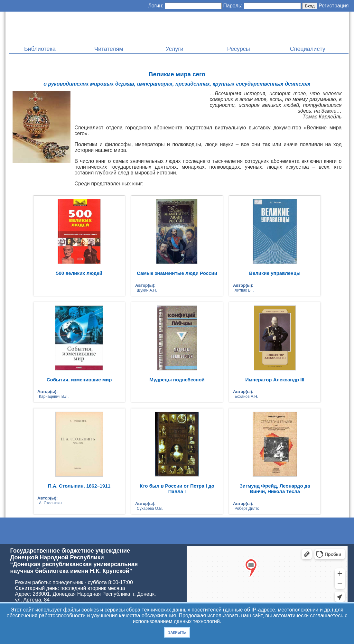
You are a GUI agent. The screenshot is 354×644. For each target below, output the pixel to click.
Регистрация (334, 6)
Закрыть (177, 632)
